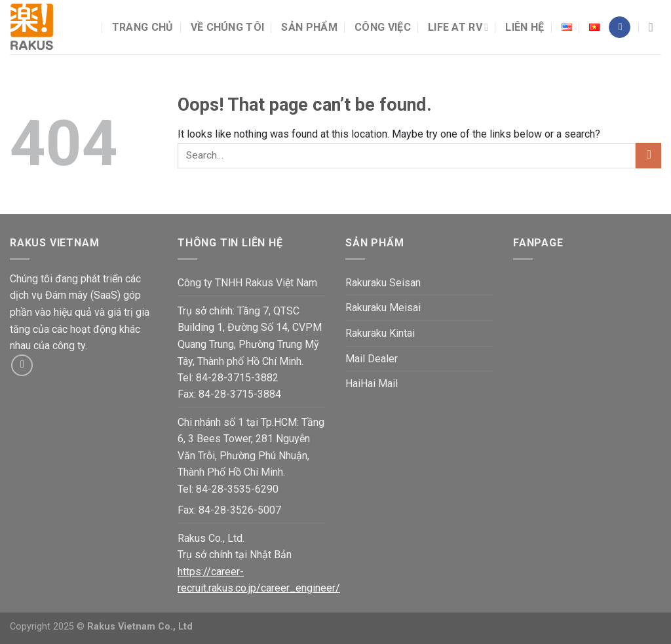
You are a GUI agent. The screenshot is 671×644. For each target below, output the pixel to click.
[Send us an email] (22, 365)
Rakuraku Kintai (380, 333)
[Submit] (648, 156)
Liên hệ (525, 27)
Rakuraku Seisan (383, 283)
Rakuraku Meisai (383, 308)
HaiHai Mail (372, 384)
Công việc (383, 27)
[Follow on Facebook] (620, 28)
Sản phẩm (309, 27)
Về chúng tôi (228, 27)
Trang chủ (143, 27)
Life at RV (458, 28)
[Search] (655, 27)
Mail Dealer (372, 359)
